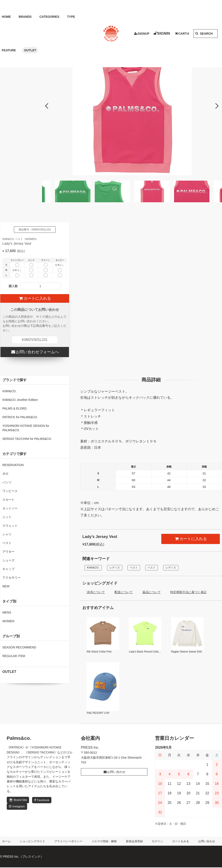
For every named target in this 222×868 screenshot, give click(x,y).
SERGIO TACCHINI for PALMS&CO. (27, 439)
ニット (7, 517)
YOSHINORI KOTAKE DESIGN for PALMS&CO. (26, 428)
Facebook (42, 801)
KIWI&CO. (94, 568)
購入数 (13, 286)
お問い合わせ (114, 772)
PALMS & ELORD (15, 408)
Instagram (17, 807)
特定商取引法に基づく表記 (188, 593)
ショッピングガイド (33, 842)
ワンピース (10, 491)
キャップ (8, 569)
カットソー (10, 508)
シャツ (7, 534)
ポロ (5, 474)
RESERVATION (13, 465)
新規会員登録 (136, 842)
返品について (152, 593)
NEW (6, 586)
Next (217, 106)
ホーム (7, 842)
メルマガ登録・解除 (106, 842)
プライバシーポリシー (69, 842)
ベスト (138, 568)
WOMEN (8, 621)
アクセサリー (11, 578)
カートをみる (182, 842)
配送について (124, 593)
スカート (8, 500)
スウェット (10, 526)
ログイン (159, 842)
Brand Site (18, 801)
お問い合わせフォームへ (35, 352)
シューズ (8, 560)
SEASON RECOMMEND (19, 647)
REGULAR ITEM (14, 656)
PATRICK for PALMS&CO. (20, 417)
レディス (117, 568)
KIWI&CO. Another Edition (20, 400)
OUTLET (8, 50)
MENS (7, 612)
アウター (8, 552)
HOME (5, 17)
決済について (96, 593)
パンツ (7, 482)
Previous (47, 106)
